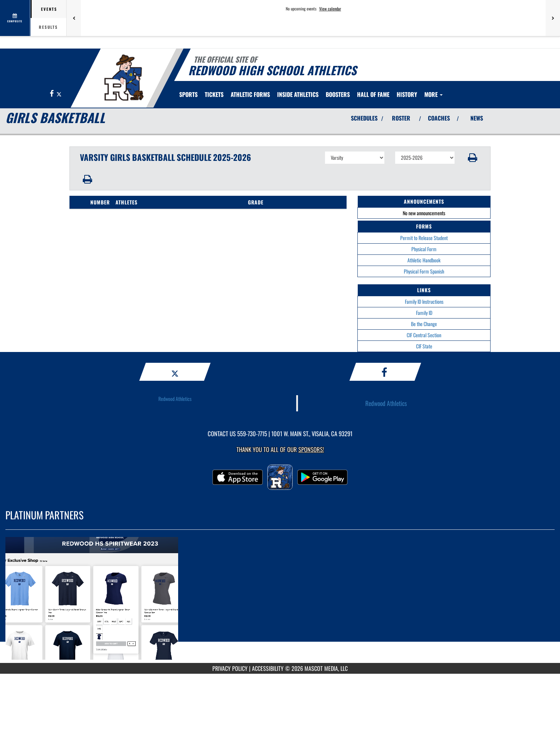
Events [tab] (49, 9)
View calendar (330, 9)
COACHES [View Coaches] (439, 118)
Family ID (424, 313)
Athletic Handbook (424, 260)
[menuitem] (214, 94)
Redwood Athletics (175, 399)
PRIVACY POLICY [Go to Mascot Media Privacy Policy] (230, 668)
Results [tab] (48, 27)
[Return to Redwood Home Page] (124, 77)
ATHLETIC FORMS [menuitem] (250, 94)
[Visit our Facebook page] (52, 94)
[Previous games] (74, 18)
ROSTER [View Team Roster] (401, 118)
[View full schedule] (15, 18)
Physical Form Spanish (424, 271)
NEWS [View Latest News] (477, 118)
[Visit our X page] (59, 94)
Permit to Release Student (424, 238)
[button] (473, 158)
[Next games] (553, 18)
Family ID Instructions (424, 301)
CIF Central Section (424, 335)
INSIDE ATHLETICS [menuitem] (298, 94)
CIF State (424, 346)
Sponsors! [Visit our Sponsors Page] (311, 449)
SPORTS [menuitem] (188, 94)
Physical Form (424, 249)
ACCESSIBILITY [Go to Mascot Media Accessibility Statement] (268, 668)
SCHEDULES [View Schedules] (364, 118)
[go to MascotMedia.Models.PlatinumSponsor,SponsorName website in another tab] (280, 602)
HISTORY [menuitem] (407, 94)
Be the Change (424, 324)
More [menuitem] (433, 94)
